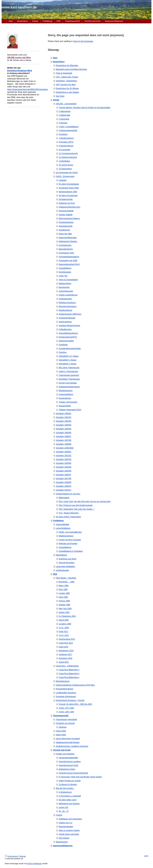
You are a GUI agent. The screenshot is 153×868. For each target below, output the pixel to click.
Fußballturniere (65, 329)
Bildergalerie (64, 498)
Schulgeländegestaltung (69, 257)
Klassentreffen (65, 406)
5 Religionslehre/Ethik (68, 131)
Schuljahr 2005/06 (64, 471)
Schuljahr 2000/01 (64, 452)
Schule (56, 100)
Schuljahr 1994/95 (64, 429)
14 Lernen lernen (66, 165)
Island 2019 (64, 662)
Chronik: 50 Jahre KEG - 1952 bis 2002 (75, 704)
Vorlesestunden (65, 299)
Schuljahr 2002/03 (64, 459)
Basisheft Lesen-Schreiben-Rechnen (71, 69)
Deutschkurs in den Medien (67, 92)
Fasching (63, 352)
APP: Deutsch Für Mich (66, 85)
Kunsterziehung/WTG (68, 337)
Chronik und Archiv (62, 750)
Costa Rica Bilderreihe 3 (69, 674)
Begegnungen (62, 842)
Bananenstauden (66, 827)
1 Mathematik (64, 115)
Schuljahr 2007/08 (64, 479)
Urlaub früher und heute (69, 834)
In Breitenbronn (65, 792)
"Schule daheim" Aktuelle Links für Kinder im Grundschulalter (84, 108)
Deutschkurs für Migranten (67, 65)
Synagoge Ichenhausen (66, 697)
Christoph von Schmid (65, 723)
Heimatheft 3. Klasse (67, 360)
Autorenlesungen (66, 291)
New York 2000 (65, 609)
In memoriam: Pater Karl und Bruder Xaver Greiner (80, 777)
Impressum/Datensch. (63, 846)
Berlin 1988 (64, 586)
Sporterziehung (65, 322)
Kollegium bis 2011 (67, 203)
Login (146, 856)
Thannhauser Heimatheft (66, 719)
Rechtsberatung (63, 681)
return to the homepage (83, 41)
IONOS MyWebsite (34, 864)
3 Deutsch (63, 123)
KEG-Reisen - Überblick (66, 578)
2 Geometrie (64, 119)
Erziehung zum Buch (67, 559)
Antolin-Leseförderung (68, 295)
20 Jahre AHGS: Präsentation (68, 517)
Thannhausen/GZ (61, 716)
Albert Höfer (61, 735)
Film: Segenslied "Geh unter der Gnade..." (76, 509)
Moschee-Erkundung (67, 306)
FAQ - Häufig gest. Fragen (67, 77)
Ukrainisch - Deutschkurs (66, 81)
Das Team (60, 96)
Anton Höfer (61, 731)
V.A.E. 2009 (64, 628)
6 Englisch (63, 134)
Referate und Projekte (68, 544)
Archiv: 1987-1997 (66, 712)
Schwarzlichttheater (67, 318)
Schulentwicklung (66, 222)
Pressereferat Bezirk (64, 689)
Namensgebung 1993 (68, 192)
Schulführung (64, 230)
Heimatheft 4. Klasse (67, 364)
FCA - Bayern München (69, 513)
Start (55, 58)
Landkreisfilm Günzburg (66, 693)
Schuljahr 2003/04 (64, 463)
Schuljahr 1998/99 (64, 444)
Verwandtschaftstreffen (68, 758)
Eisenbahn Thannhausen (69, 379)
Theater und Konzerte (68, 402)
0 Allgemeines (65, 111)
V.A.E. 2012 (64, 635)
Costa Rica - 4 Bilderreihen (67, 666)
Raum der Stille (65, 234)
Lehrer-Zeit (63, 807)
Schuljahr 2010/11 (64, 490)
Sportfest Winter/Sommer (69, 326)
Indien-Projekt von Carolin (70, 781)
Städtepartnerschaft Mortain (68, 742)
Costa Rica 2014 (66, 643)
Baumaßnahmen (66, 249)
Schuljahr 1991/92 (64, 417)
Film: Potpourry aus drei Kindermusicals (76, 505)
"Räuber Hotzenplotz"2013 (70, 410)
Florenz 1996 (64, 601)
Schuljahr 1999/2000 (65, 448)
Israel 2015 (63, 647)
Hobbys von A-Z (65, 823)
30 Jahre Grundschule (68, 196)
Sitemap (22, 856)
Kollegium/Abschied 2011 (69, 207)
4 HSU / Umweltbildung (69, 127)
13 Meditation (64, 161)
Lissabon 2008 (65, 624)
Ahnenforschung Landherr (70, 762)
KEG (55, 574)
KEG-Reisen (64, 838)
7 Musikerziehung (66, 138)
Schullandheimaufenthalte (70, 349)
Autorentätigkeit (62, 524)
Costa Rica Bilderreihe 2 (69, 670)
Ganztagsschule (66, 226)
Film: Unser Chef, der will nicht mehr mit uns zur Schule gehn (85, 501)
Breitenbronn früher (67, 769)
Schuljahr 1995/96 (64, 433)
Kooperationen (65, 398)
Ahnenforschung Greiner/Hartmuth (73, 773)
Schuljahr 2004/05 (64, 467)
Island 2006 (64, 620)
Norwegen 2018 (65, 658)
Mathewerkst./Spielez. (68, 241)
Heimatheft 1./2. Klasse (69, 356)
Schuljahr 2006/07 (64, 475)
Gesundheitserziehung (68, 333)
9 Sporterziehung (66, 146)
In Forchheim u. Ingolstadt (70, 796)
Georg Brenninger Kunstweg (68, 739)
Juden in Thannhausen (68, 371)
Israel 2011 (63, 632)
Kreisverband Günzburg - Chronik (70, 700)
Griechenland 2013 (67, 639)
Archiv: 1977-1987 (66, 708)
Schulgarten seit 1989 (68, 261)
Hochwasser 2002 (66, 253)
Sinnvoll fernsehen (67, 563)
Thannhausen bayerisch (69, 375)
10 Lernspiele (64, 150)
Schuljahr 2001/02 (64, 456)
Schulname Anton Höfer (69, 188)
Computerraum (65, 245)
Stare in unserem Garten (69, 830)
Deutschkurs (59, 62)
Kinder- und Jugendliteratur (70, 532)
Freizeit (59, 815)
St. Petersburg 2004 (67, 616)
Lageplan (63, 180)
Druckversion (11, 856)
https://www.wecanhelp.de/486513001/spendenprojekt (30, 89)
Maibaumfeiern (65, 283)
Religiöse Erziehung (67, 303)
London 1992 (64, 593)
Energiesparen (65, 272)
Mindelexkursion (66, 391)
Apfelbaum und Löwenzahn (70, 819)
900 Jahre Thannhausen (69, 368)
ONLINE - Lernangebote (66, 104)
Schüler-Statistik (66, 215)
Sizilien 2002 (64, 612)
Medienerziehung (66, 536)
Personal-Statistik (66, 211)
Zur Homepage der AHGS (67, 173)
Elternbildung (61, 555)
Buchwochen (64, 287)
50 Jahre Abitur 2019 (67, 800)
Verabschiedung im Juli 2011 (68, 494)
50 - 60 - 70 (64, 811)
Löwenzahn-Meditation (65, 567)
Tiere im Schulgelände (68, 280)
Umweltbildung (65, 268)
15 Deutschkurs (65, 169)
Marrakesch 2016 (66, 651)
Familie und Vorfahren (65, 754)
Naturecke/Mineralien (68, 238)
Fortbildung (58, 521)
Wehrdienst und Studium (69, 804)
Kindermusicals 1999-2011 (70, 314)
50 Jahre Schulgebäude (69, 184)
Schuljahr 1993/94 (64, 425)
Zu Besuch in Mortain (68, 784)
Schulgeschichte (66, 199)
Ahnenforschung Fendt (68, 765)
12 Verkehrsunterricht (68, 157)
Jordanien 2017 (65, 654)
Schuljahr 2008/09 (64, 482)
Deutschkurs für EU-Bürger (67, 88)
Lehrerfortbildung (66, 394)
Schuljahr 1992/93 (64, 421)
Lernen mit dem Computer (70, 540)
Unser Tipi (63, 276)
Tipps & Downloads (64, 73)
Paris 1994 (63, 597)
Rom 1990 (63, 589)
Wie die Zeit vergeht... (65, 788)
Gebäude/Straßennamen (69, 387)
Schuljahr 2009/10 (64, 486)
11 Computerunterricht (68, 153)
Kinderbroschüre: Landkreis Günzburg (72, 746)
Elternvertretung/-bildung (69, 218)
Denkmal (62, 727)
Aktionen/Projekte (66, 341)
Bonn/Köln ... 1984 (67, 582)
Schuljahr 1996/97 (64, 436)
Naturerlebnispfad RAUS (69, 264)
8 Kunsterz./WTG (66, 142)
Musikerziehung (65, 310)
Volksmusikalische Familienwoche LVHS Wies (75, 685)
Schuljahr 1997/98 (64, 440)
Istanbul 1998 (64, 605)
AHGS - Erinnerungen (65, 176)
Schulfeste (63, 345)
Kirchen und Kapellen (68, 383)
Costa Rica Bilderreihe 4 (69, 677)
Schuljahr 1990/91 (64, 414)
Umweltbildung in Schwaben (71, 551)
